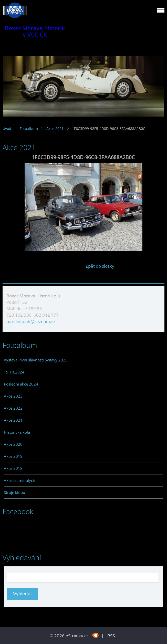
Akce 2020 (13, 444)
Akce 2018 (13, 468)
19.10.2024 (14, 372)
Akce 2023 (13, 396)
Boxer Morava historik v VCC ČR (35, 31)
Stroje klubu (14, 492)
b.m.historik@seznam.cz (31, 321)
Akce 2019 (13, 456)
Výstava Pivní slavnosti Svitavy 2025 (36, 360)
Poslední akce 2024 (21, 384)
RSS (111, 636)
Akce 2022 (13, 408)
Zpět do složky (100, 266)
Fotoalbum (29, 128)
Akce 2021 (55, 128)
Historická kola (17, 432)
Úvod (7, 128)
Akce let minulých (19, 480)
